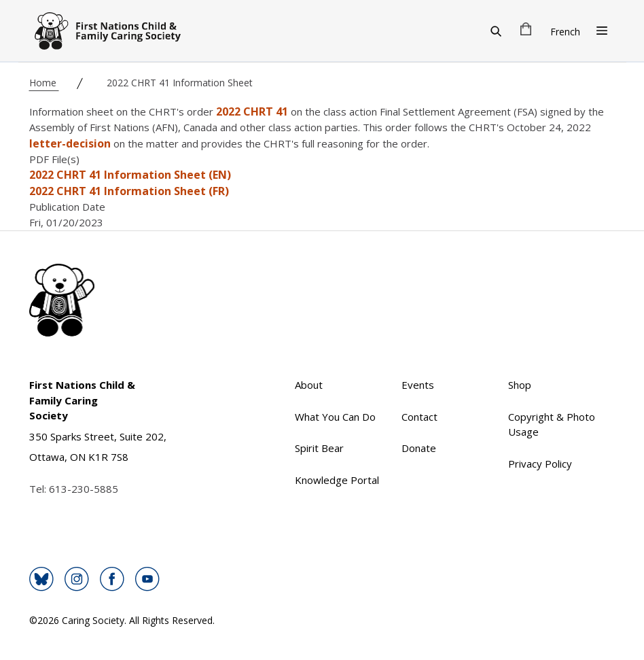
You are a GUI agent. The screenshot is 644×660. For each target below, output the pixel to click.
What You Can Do (335, 417)
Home (44, 83)
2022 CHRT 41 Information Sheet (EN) (130, 175)
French (565, 32)
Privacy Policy (540, 464)
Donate (419, 448)
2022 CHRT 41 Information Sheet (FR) (129, 191)
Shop (520, 385)
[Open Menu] (602, 31)
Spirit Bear (319, 448)
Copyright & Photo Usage (552, 424)
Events (418, 385)
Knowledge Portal (337, 480)
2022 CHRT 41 (252, 111)
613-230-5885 (84, 489)
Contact (419, 417)
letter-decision (70, 143)
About (309, 385)
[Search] (496, 31)
